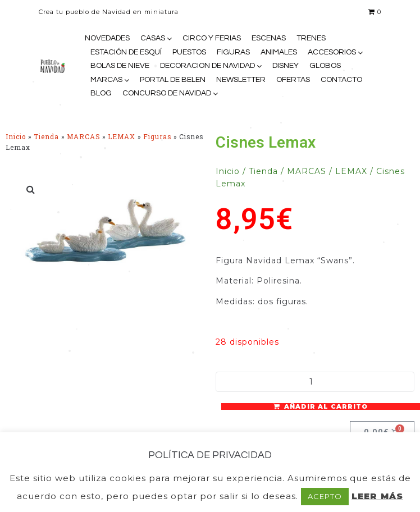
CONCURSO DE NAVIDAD (167, 93)
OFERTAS (293, 80)
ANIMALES (279, 52)
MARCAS (106, 80)
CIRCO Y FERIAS (212, 38)
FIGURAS (233, 52)
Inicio (16, 137)
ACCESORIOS (332, 52)
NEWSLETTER (241, 80)
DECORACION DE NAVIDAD (207, 66)
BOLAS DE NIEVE (120, 66)
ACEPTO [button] (325, 496)
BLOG (101, 93)
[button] (31, 189)
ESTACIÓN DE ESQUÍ (126, 52)
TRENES (311, 38)
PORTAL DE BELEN (173, 80)
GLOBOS (325, 66)
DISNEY (286, 66)
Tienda (46, 137)
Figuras (157, 137)
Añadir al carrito (326, 406)
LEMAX (122, 137)
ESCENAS (269, 38)
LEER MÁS (377, 496)
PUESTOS (189, 52)
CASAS (153, 38)
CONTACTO (341, 80)
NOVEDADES (107, 38)
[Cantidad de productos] (315, 382)
